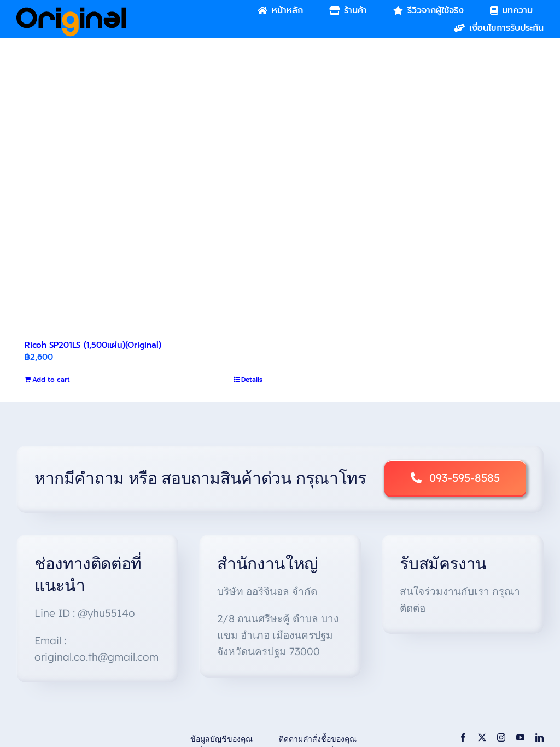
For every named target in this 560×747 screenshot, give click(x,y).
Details (252, 380)
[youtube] (520, 737)
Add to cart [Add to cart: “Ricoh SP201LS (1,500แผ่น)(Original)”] (51, 380)
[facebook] (463, 737)
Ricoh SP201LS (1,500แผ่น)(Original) (93, 345)
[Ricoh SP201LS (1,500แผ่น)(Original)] (144, 212)
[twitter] (482, 737)
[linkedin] (539, 737)
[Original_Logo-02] (71, 11)
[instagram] (501, 737)
